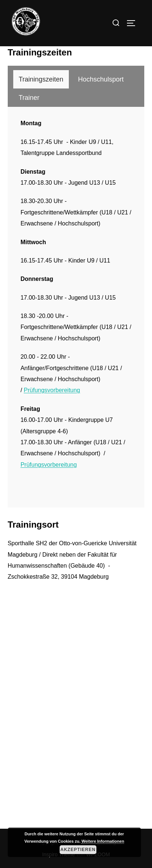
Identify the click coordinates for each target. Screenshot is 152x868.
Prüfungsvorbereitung (52, 390)
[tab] (41, 79)
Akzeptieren (78, 850)
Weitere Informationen (103, 841)
